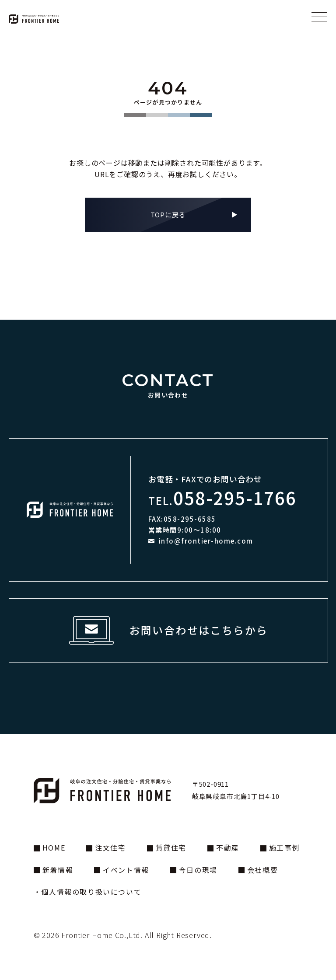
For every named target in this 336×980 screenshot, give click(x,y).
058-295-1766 (235, 498)
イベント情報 (126, 870)
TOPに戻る (168, 214)
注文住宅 (110, 847)
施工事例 (284, 847)
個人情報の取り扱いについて (91, 892)
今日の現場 (198, 870)
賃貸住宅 (171, 847)
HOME (54, 847)
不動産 (228, 847)
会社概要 (262, 870)
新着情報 (58, 870)
